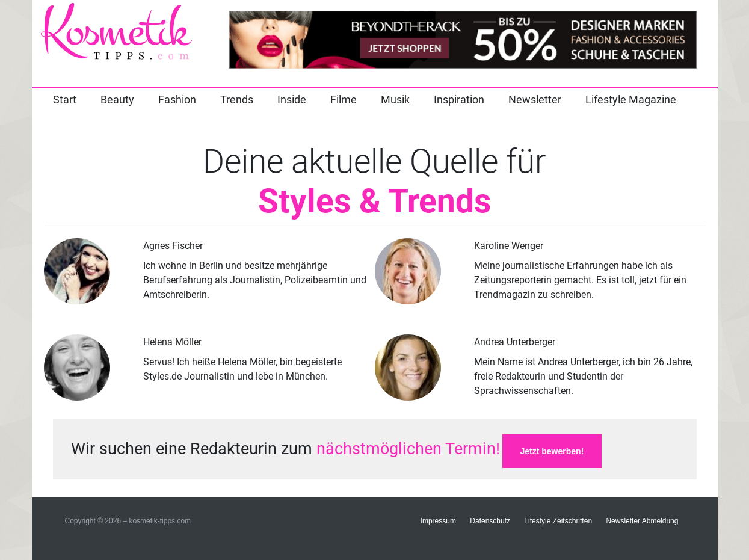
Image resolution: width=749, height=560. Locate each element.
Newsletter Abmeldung (642, 521)
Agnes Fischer (173, 246)
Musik (395, 100)
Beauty (117, 100)
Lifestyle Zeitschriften (558, 521)
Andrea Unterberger (515, 342)
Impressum (438, 521)
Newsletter (535, 100)
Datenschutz (490, 521)
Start (65, 100)
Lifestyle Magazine (631, 100)
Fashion (177, 100)
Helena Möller (172, 342)
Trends (237, 100)
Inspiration (459, 100)
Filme (344, 100)
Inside (292, 100)
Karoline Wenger (509, 246)
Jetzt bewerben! (552, 451)
